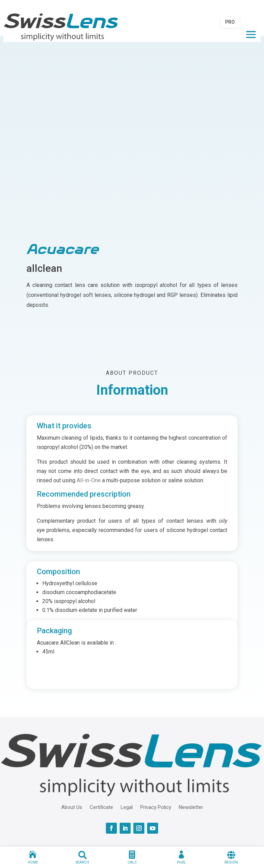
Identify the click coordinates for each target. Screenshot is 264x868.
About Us (72, 807)
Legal (127, 807)
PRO (230, 22)
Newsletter (191, 807)
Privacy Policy (156, 807)
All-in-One (89, 480)
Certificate (101, 807)
